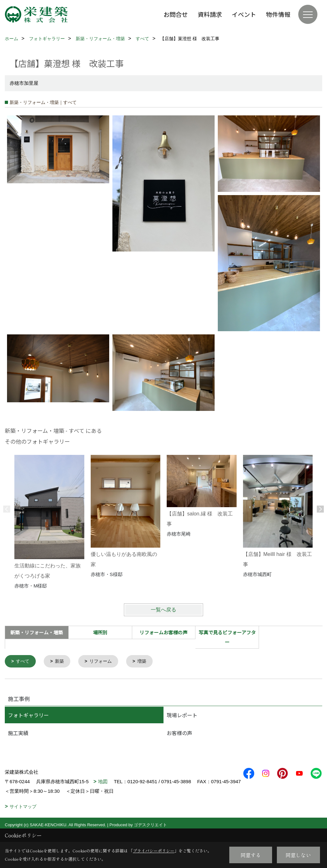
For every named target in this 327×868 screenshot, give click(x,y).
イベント (244, 14)
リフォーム (104, 662)
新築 (61, 662)
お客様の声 (179, 733)
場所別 (100, 632)
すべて (24, 662)
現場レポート (182, 716)
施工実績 (18, 733)
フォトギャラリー (28, 716)
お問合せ (176, 14)
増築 (147, 662)
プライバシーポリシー (154, 851)
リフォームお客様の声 (163, 632)
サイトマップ (23, 817)
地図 (103, 782)
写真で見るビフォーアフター (227, 637)
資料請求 (210, 14)
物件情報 (278, 14)
